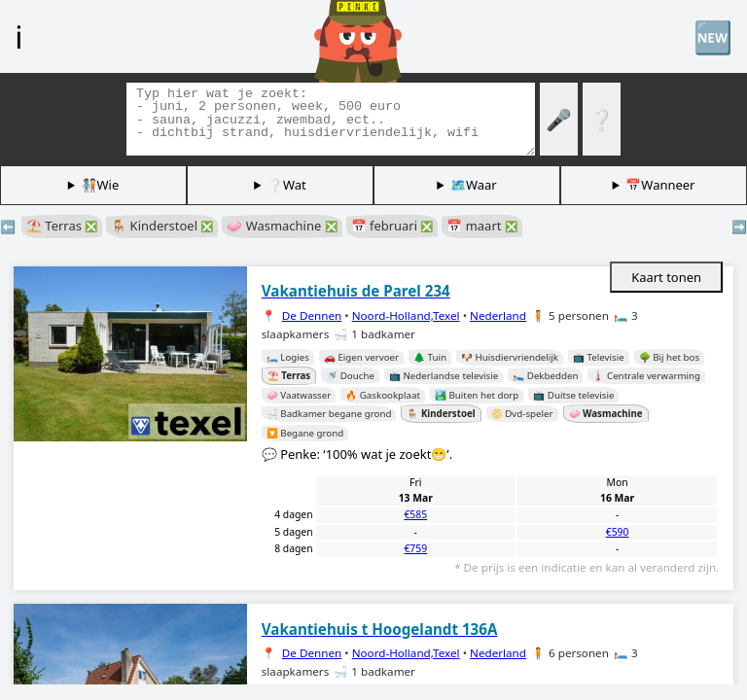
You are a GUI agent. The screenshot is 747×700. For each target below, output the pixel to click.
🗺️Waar (474, 185)
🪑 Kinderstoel (162, 226)
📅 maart (481, 226)
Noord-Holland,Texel (406, 315)
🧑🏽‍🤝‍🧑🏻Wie (101, 185)
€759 (415, 548)
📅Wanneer (660, 185)
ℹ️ (18, 36)
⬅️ (8, 227)
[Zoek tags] (331, 119)
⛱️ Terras (62, 226)
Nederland (498, 315)
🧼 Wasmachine (282, 226)
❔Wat (287, 185)
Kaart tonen (666, 277)
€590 (618, 532)
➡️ (739, 227)
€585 (415, 514)
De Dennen (312, 315)
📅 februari (392, 226)
